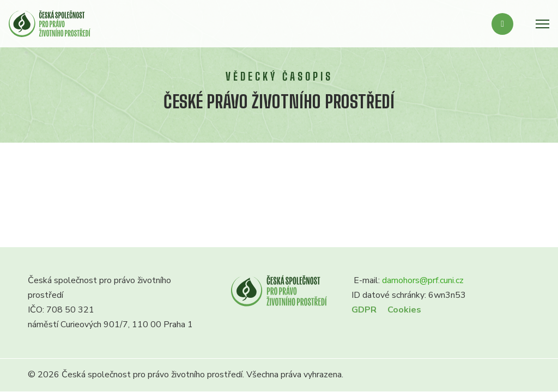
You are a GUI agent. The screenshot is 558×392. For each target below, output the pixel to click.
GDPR (364, 310)
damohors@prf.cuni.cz (423, 280)
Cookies (404, 310)
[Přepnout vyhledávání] (502, 24)
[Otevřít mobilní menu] (542, 24)
